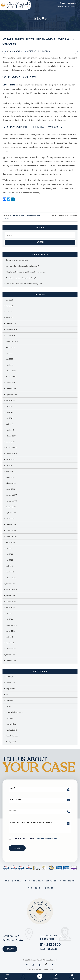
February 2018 (11, 483)
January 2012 (10, 655)
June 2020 (9, 359)
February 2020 (11, 371)
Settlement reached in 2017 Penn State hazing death (24, 284)
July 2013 (9, 613)
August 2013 (10, 607)
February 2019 (11, 436)
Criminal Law (10, 683)
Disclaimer (42, 838)
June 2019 (9, 412)
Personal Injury (11, 724)
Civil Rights (10, 677)
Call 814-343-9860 (66, 3)
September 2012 (11, 625)
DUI (7, 694)
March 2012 (10, 643)
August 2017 (10, 519)
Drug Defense (10, 689)
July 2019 (9, 406)
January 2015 (10, 584)
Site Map (39, 969)
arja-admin (16, 51)
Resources (52, 881)
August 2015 (10, 542)
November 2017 (11, 501)
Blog (38, 888)
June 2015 (9, 554)
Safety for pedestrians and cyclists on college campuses (25, 272)
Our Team (17, 881)
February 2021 (11, 324)
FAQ (30, 888)
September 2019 (11, 395)
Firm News (9, 700)
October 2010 (11, 661)
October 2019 (11, 389)
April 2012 (9, 637)
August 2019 (10, 400)
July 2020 (9, 353)
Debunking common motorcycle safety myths (21, 278)
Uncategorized (11, 742)
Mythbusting (10, 718)
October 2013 (11, 601)
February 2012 (11, 649)
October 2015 (11, 531)
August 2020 (10, 347)
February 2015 (11, 578)
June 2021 (9, 300)
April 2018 (9, 471)
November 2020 (12, 329)
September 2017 (11, 513)
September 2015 (11, 536)
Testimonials (68, 881)
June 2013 (9, 619)
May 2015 (9, 560)
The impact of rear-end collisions (17, 260)
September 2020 (12, 341)
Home (6, 881)
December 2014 (11, 590)
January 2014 (10, 596)
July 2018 (9, 465)
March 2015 (10, 572)
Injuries (8, 706)
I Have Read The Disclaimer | (36, 838)
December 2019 (11, 377)
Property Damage (12, 736)
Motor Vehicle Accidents (39, 51)
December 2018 (11, 448)
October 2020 (11, 335)
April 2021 (9, 312)
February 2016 (11, 525)
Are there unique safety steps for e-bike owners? (22, 266)
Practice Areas (34, 881)
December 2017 (11, 495)
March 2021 (10, 318)
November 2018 (11, 454)
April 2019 (9, 424)
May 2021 (9, 306)
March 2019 (10, 430)
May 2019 (9, 418)
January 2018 (10, 489)
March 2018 (10, 477)
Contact (48, 888)
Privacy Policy (53, 838)
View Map (10, 949)
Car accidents (9, 85)
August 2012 (10, 631)
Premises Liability (12, 730)
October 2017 (11, 507)
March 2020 (10, 365)
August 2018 (10, 460)
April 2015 (9, 566)
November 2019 (11, 383)
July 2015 (9, 548)
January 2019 (10, 442)
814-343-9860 (50, 945)
